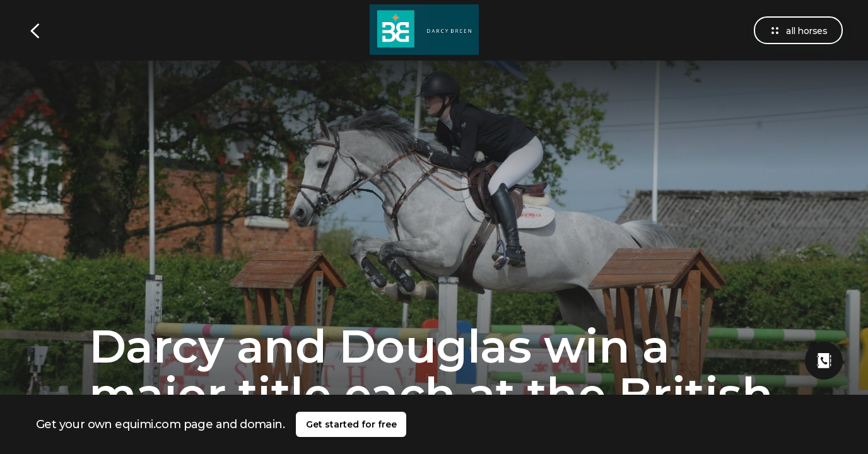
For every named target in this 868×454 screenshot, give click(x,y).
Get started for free (351, 424)
